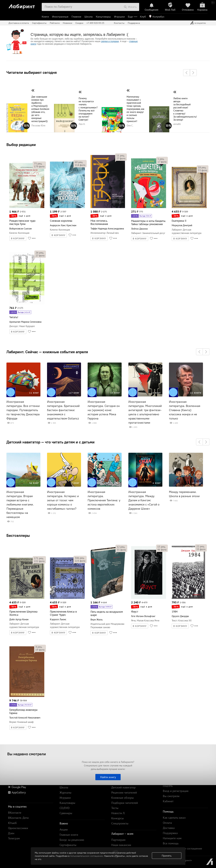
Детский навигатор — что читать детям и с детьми (50, 442)
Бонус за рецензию (72, 840)
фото (39, 166)
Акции (64, 829)
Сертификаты (39, 23)
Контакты (119, 23)
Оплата (167, 823)
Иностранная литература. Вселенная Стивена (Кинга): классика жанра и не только (185, 410)
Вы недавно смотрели (27, 754)
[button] (187, 73)
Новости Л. (118, 813)
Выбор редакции (21, 145)
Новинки (67, 23)
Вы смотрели (171, 796)
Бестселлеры (18, 535)
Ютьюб (12, 823)
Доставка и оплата (19, 23)
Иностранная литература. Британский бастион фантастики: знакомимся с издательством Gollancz (63, 410)
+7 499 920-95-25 (95, 23)
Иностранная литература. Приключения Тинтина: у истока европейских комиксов (104, 500)
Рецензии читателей (124, 793)
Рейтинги (55, 23)
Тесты (115, 808)
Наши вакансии (121, 845)
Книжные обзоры (122, 798)
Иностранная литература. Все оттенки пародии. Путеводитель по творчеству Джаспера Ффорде (23, 410)
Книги (45, 17)
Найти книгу (108, 777)
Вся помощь (171, 843)
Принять (167, 856)
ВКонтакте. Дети (18, 818)
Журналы (65, 793)
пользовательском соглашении (86, 856)
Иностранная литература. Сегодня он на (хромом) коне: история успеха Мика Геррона (104, 410)
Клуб (143, 17)
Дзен (11, 833)
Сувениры (66, 813)
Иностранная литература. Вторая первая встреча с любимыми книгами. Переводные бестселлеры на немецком (20, 504)
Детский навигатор (123, 787)
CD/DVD (65, 808)
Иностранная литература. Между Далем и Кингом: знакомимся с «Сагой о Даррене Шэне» (144, 500)
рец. (38, 164)
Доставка (169, 828)
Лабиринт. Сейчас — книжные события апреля (47, 352)
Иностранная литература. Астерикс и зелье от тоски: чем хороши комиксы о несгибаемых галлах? (63, 500)
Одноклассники (18, 828)
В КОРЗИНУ (18, 238)
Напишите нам (172, 838)
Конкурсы (118, 818)
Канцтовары (103, 17)
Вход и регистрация (176, 791)
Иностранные (60, 17)
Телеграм (14, 838)
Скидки (79, 23)
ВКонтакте (15, 813)
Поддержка (134, 23)
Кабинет (168, 801)
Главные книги (69, 835)
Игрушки (119, 17)
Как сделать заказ (174, 818)
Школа (89, 17)
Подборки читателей (125, 803)
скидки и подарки (110, 41)
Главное (76, 17)
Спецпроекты (120, 823)
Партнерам (118, 840)
